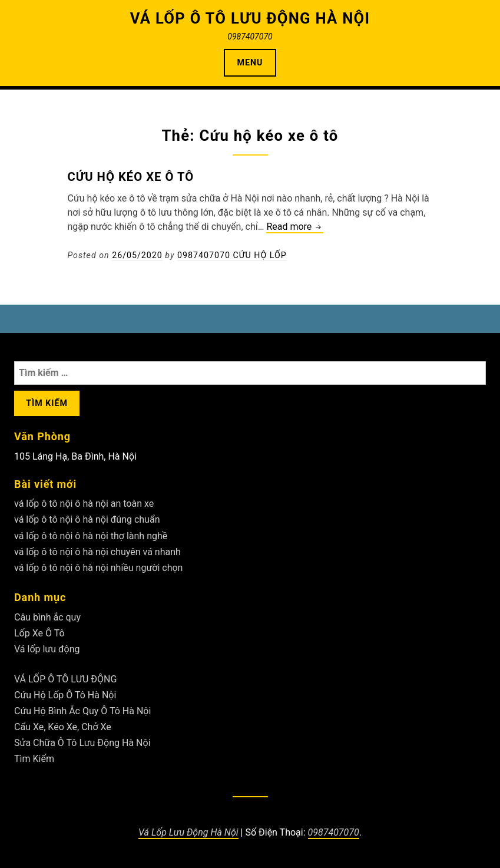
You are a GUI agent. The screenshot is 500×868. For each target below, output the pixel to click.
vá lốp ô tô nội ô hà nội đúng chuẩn (87, 519)
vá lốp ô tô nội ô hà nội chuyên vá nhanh (97, 552)
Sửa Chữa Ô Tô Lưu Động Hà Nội (82, 743)
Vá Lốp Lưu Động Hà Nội (188, 832)
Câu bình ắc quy (47, 617)
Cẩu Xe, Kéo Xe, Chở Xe (63, 727)
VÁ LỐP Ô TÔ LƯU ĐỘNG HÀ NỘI (250, 18)
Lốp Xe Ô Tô (39, 633)
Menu (250, 62)
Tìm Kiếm (34, 759)
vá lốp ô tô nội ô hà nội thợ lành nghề (91, 536)
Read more (295, 227)
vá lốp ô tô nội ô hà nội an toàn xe (84, 504)
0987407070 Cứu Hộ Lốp (232, 255)
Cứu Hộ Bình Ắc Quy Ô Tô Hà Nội (82, 711)
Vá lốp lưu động (47, 649)
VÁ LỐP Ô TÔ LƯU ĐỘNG (65, 679)
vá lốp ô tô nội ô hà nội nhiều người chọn (98, 568)
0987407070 (334, 832)
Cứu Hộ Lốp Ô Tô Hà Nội (65, 695)
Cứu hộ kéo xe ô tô (131, 177)
